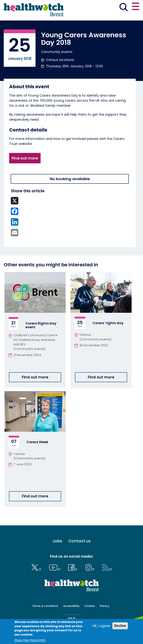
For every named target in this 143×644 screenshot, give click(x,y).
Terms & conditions (45, 606)
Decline (120, 626)
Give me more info (30, 640)
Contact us (80, 541)
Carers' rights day (108, 323)
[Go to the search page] (123, 8)
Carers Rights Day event (41, 325)
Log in (71, 618)
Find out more (25, 158)
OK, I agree (101, 626)
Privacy (105, 606)
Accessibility (71, 606)
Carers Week (37, 442)
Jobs (57, 541)
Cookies (90, 606)
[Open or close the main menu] (136, 7)
